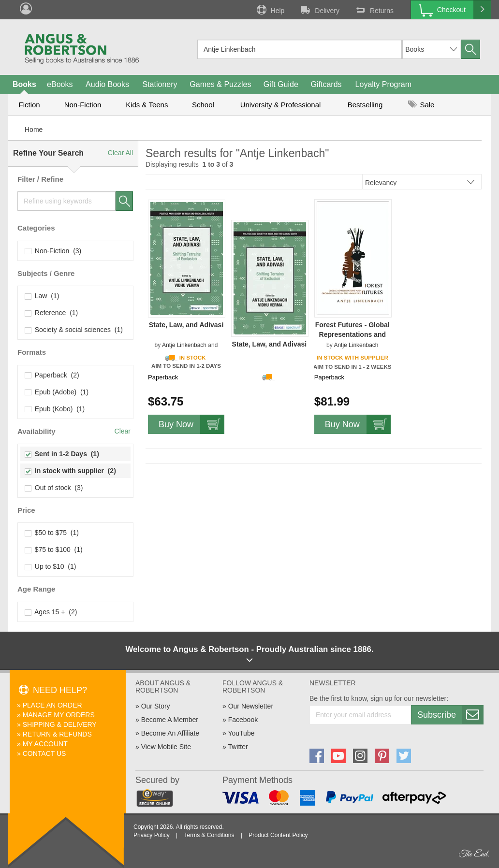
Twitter (238, 747)
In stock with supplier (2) (71, 471)
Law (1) (42, 296)
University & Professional (281, 105)
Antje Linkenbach (184, 345)
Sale (421, 105)
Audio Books (107, 84)
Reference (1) (51, 313)
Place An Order (52, 705)
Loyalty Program (384, 84)
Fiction (29, 105)
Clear (123, 431)
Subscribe (450, 715)
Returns (374, 10)
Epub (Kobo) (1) (55, 409)
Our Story (156, 706)
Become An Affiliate (170, 733)
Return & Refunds (57, 734)
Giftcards (326, 84)
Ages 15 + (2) (51, 612)
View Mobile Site (166, 747)
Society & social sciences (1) (74, 330)
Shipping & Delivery (60, 724)
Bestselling (365, 105)
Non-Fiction (83, 105)
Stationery (160, 84)
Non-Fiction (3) (53, 251)
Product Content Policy (278, 835)
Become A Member (170, 720)
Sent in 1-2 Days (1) (62, 454)
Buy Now (191, 424)
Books (24, 84)
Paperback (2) (52, 375)
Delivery (319, 10)
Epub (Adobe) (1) (57, 392)
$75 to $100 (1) (54, 550)
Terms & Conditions (209, 835)
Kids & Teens (147, 105)
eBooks (60, 84)
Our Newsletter (251, 706)
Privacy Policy (152, 835)
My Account (45, 744)
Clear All (120, 153)
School (203, 105)
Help (270, 10)
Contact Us (44, 753)
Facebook (243, 720)
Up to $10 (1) (51, 566)
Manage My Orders (59, 715)
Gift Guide (281, 84)
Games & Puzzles (220, 84)
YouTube (241, 733)
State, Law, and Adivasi (186, 325)
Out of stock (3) (54, 488)
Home (34, 130)
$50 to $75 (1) (52, 533)
